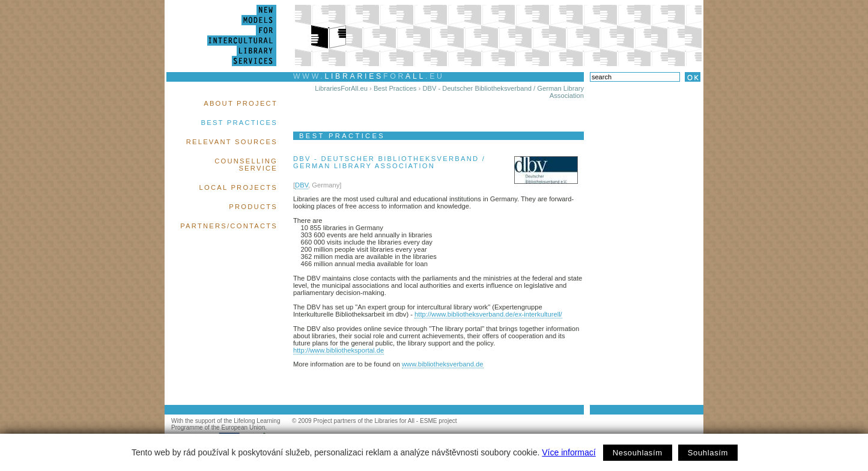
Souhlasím (708, 453)
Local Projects (238, 187)
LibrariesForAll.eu (341, 88)
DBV (302, 185)
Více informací (569, 452)
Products (253, 207)
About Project (241, 103)
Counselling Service (246, 165)
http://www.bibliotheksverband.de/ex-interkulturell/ (488, 314)
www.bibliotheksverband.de (443, 364)
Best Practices (239, 123)
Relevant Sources (232, 142)
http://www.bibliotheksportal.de (338, 350)
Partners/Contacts (229, 226)
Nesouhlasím (638, 453)
